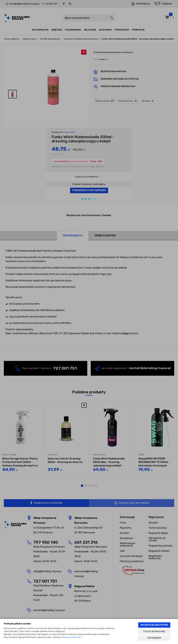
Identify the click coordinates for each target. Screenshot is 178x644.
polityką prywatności (70, 637)
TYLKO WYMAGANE (154, 631)
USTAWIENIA (154, 638)
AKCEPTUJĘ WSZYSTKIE (154, 625)
